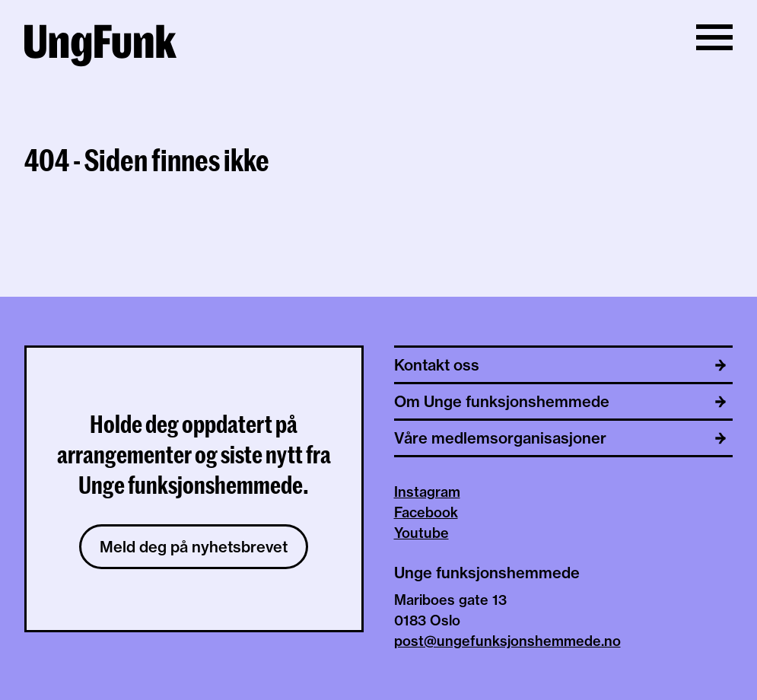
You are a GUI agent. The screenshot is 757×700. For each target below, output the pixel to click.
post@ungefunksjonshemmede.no (507, 641)
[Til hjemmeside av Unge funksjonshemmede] (100, 48)
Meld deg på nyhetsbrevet (194, 547)
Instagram (427, 492)
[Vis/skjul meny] (714, 37)
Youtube (421, 533)
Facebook (426, 512)
